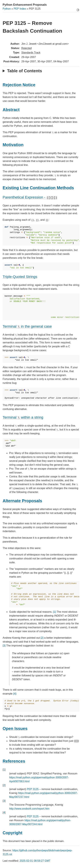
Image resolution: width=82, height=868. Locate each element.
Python (7, 9)
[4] (15, 694)
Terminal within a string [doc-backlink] (23, 417)
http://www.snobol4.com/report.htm (29, 809)
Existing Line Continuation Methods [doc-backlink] (38, 188)
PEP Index (20, 9)
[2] (42, 638)
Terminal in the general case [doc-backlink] (27, 326)
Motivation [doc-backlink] (13, 145)
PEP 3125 (33, 789)
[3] (4, 646)
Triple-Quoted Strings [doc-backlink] (20, 277)
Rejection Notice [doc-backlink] (19, 85)
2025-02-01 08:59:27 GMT (35, 861)
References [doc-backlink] (14, 761)
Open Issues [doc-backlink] (15, 728)
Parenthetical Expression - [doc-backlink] (30, 197)
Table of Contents (25, 71)
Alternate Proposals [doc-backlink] (22, 501)
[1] (55, 612)
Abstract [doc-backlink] (11, 110)
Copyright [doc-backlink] (12, 833)
